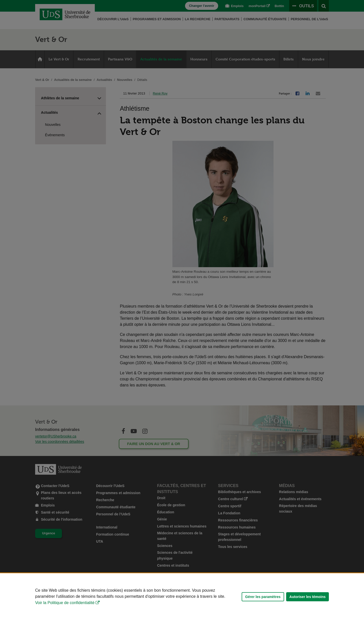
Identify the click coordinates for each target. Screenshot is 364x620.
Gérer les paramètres (263, 597)
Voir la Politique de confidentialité (65, 603)
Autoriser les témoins (308, 597)
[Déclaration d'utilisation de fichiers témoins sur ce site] (182, 597)
